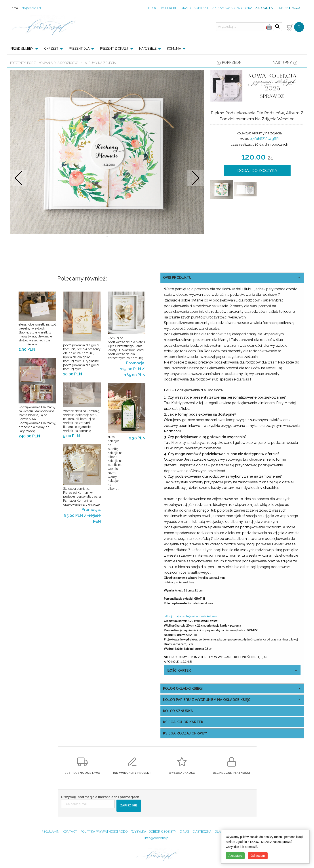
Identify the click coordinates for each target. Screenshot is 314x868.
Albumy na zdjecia (100, 63)
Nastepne (196, 178)
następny (282, 63)
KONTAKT (70, 832)
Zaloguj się (265, 8)
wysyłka (245, 8)
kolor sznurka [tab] (178, 711)
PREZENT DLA (79, 49)
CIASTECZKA (202, 832)
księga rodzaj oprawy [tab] (185, 733)
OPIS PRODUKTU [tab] (177, 278)
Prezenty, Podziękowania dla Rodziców (44, 63)
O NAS (184, 832)
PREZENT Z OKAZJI (114, 49)
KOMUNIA (174, 49)
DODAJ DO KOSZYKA (257, 170)
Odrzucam (258, 856)
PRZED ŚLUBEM (22, 49)
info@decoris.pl (31, 8)
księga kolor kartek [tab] (183, 722)
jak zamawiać (223, 8)
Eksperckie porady (175, 8)
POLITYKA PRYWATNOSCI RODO (104, 832)
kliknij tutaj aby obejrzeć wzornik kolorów (191, 616)
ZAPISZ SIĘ (129, 806)
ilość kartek (179, 670)
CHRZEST (51, 49)
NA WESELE (148, 49)
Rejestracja (290, 8)
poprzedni (232, 63)
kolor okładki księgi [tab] (183, 688)
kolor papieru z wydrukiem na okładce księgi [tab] (207, 700)
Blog (153, 8)
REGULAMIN (50, 832)
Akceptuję (235, 856)
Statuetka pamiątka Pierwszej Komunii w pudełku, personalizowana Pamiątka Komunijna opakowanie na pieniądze (82, 497)
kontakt (201, 8)
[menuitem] (26, 49)
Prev (18, 178)
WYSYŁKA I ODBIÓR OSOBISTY (154, 832)
